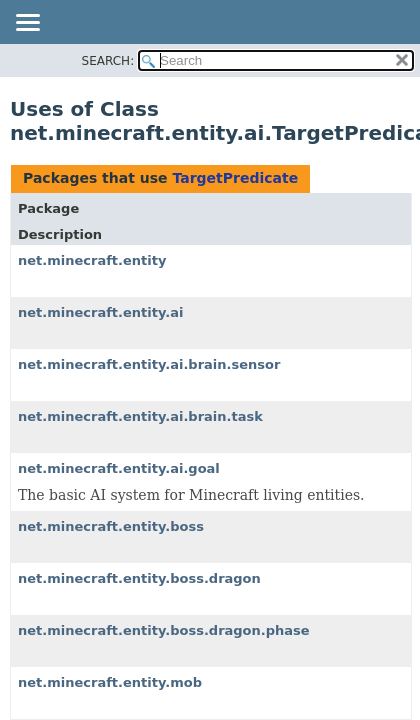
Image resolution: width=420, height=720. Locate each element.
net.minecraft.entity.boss (111, 526)
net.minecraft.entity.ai (100, 312)
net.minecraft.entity (92, 260)
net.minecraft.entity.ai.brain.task (140, 416)
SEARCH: (108, 61)
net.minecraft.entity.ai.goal (119, 468)
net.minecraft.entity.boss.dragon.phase (164, 630)
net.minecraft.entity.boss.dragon (139, 578)
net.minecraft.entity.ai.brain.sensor (149, 364)
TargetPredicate (235, 178)
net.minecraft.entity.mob (110, 682)
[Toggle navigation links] (27, 24)
